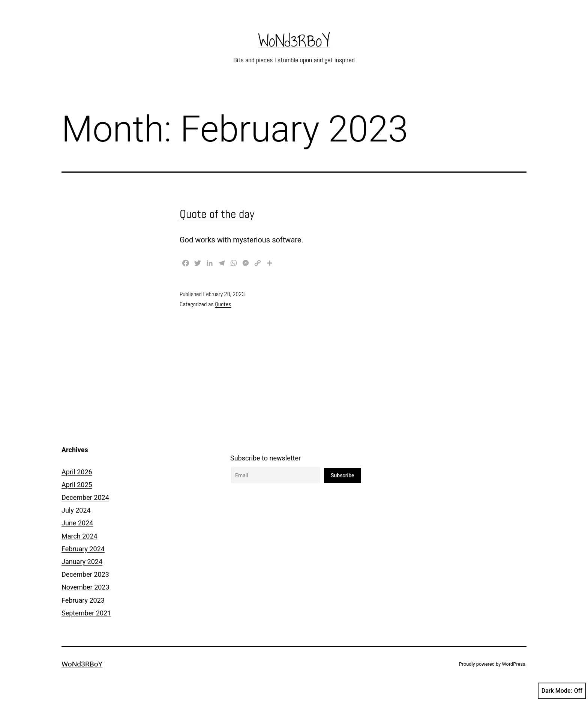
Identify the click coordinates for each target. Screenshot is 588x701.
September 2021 (86, 613)
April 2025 (77, 485)
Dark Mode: (562, 691)
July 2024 (76, 510)
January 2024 (82, 562)
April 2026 (77, 472)
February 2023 (83, 600)
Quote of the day (217, 214)
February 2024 (83, 549)
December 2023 (85, 574)
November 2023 (85, 587)
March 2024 (79, 536)
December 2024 (85, 497)
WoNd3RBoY (294, 41)
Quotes (223, 304)
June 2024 (77, 523)
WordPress (513, 664)
